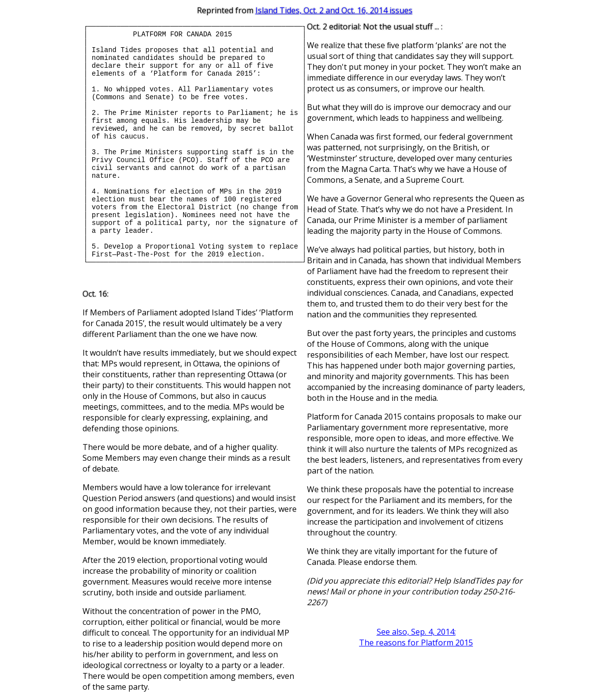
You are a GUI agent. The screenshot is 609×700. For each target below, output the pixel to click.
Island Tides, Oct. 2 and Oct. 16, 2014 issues (334, 10)
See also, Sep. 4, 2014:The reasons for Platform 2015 (416, 637)
